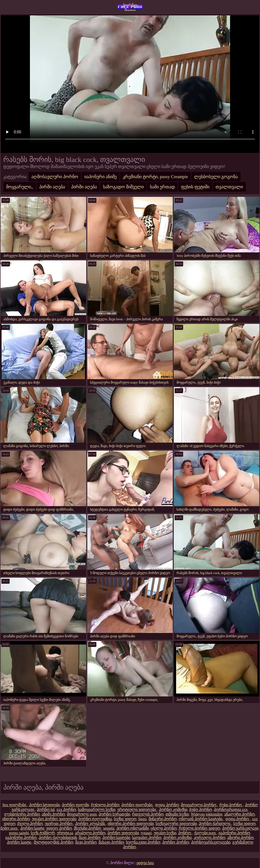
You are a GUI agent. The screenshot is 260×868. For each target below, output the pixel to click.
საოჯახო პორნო (147, 838)
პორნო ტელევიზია (95, 819)
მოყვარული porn (82, 814)
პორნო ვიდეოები (123, 833)
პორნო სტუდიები (45, 805)
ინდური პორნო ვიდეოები (131, 824)
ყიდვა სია (145, 863)
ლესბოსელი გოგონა (216, 177)
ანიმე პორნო (54, 814)
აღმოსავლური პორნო (55, 177)
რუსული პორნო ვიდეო (199, 828)
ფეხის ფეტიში (195, 187)
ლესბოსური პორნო (22, 814)
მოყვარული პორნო (199, 805)
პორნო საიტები (116, 838)
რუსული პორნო (105, 805)
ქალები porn (206, 833)
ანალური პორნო (240, 814)
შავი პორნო (90, 838)
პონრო (185, 833)
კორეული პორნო (209, 838)
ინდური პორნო (16, 819)
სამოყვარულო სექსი (97, 810)
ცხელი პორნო (164, 828)
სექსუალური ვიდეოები (176, 824)
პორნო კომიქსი (173, 810)
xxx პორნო (66, 810)
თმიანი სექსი (177, 814)
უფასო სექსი (165, 833)
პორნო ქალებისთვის (58, 838)
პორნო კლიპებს (90, 824)
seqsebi (109, 828)
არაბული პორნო (90, 833)
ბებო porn (9, 828)
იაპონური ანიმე (100, 177)
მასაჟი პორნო (111, 842)
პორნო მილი (130, 7)
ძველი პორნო (30, 824)
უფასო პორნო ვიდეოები (54, 819)
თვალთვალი (229, 187)
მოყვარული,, (20, 187)
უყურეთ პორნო (59, 824)
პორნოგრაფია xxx (231, 810)
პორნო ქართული (215, 824)
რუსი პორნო (231, 805)
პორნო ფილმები (137, 805)
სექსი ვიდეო (125, 819)
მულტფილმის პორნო (54, 842)
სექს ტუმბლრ (43, 833)
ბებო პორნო (201, 810)
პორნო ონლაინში (133, 828)
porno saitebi (19, 833)
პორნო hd (46, 810)
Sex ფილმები (15, 805)
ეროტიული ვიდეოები (137, 810)
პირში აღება (52, 187)
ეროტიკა (65, 833)
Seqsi (142, 819)
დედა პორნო (167, 805)
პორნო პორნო (176, 842)
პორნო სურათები (114, 814)
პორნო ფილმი (75, 805)
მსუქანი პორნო (88, 828)
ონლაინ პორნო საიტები (201, 819)
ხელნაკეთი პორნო (143, 842)
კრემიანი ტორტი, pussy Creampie (155, 177)
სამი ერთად (162, 187)
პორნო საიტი (32, 828)
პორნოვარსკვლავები (211, 842)
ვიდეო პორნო (59, 828)
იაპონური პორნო (234, 833)
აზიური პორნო (241, 838)
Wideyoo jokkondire (207, 814)
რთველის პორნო (148, 814)
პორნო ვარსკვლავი (240, 828)
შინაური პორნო (163, 819)
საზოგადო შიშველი (123, 187)
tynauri (146, 833)
